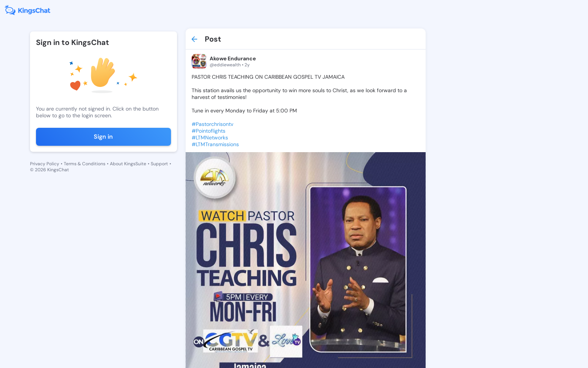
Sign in (103, 137)
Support (159, 164)
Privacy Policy (45, 164)
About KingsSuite (128, 164)
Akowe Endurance (233, 58)
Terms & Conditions (85, 164)
